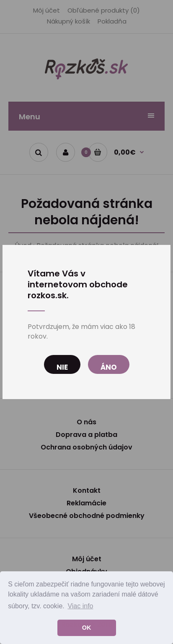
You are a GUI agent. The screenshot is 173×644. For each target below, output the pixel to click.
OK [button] (87, 628)
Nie (62, 367)
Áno (109, 367)
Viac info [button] (80, 606)
